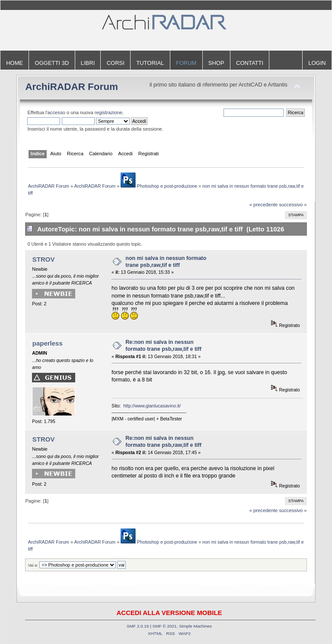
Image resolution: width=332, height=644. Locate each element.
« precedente (264, 205)
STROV (44, 259)
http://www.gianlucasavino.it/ (152, 406)
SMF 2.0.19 (138, 626)
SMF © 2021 (165, 626)
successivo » (293, 205)
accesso (56, 112)
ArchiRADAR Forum (72, 87)
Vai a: (33, 565)
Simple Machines (195, 626)
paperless (48, 343)
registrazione (109, 112)
